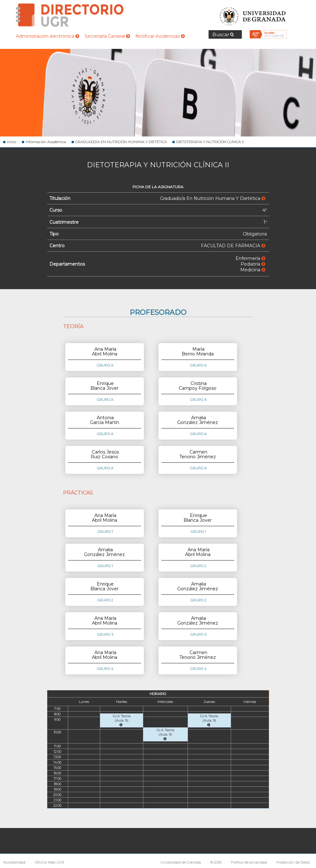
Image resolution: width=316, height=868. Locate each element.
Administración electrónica (48, 36)
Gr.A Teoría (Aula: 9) (122, 720)
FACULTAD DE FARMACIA (233, 246)
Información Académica (46, 142)
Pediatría (253, 264)
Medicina (253, 270)
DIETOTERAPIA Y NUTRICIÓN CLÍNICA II (210, 142)
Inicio (12, 142)
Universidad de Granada (253, 14)
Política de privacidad (249, 862)
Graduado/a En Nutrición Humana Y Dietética (213, 198)
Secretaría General (107, 36)
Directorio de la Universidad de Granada (70, 15)
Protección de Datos (293, 862)
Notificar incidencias (160, 36)
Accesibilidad (14, 862)
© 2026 (216, 862)
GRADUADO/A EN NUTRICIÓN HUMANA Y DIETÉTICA (121, 142)
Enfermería (250, 258)
